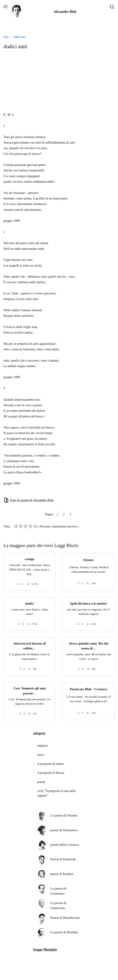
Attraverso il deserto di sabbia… (29, 646)
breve (41, 755)
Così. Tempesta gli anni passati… (29, 691)
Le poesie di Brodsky (64, 932)
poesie (41, 782)
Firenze (89, 560)
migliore (43, 746)
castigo (29, 559)
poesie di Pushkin (62, 874)
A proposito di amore (50, 764)
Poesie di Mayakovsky (65, 918)
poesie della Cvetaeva (65, 845)
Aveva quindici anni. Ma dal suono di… (88, 646)
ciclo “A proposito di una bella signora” (56, 793)
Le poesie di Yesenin (64, 815)
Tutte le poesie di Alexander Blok (32, 500)
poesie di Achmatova (64, 830)
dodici (29, 603)
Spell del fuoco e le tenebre (88, 603)
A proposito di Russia (51, 773)
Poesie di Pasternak (63, 859)
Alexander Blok (65, 12)
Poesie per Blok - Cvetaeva (88, 689)
